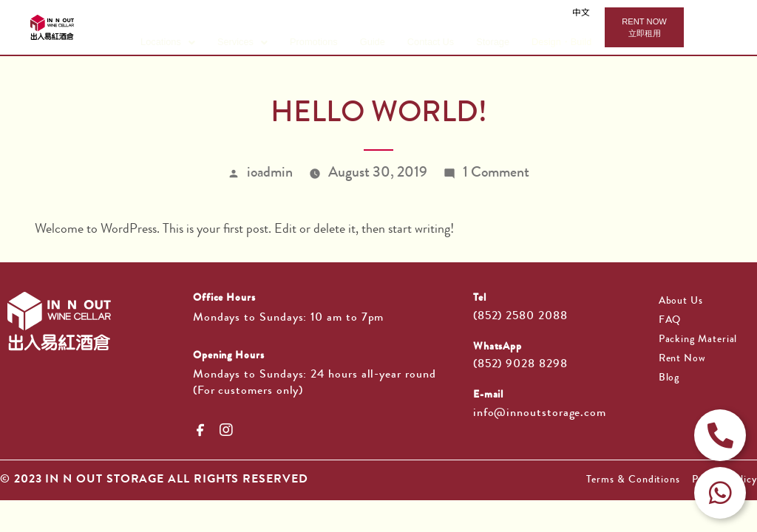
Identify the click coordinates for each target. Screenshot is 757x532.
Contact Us (431, 42)
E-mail (489, 395)
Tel (480, 299)
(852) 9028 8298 (520, 365)
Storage (493, 42)
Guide (373, 42)
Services (242, 42)
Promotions (314, 42)
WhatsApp (498, 347)
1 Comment (496, 174)
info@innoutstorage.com (540, 414)
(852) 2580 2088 (520, 317)
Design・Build (561, 42)
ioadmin (270, 174)
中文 (581, 14)
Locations (168, 42)
